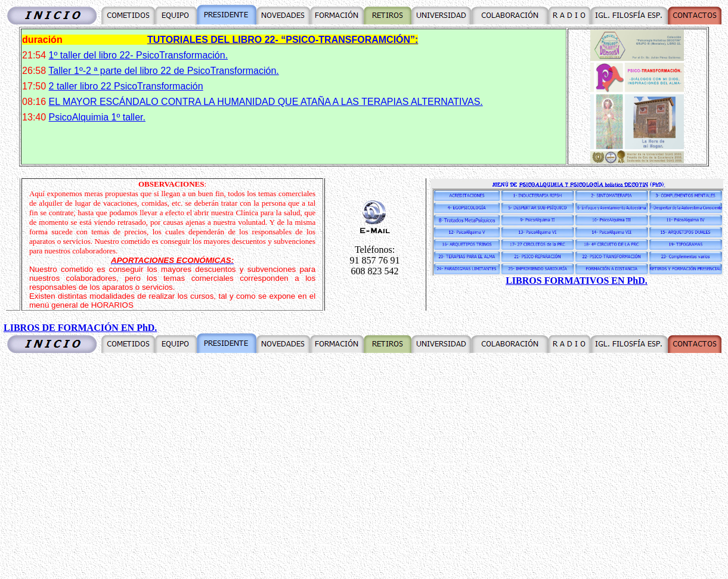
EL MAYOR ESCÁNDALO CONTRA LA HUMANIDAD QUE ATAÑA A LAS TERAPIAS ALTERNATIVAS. (266, 102)
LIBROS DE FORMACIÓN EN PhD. (80, 328)
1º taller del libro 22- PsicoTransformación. (138, 55)
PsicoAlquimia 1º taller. (97, 117)
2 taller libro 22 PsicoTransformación (126, 86)
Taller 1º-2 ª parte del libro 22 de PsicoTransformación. (163, 71)
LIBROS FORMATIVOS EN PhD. (577, 281)
